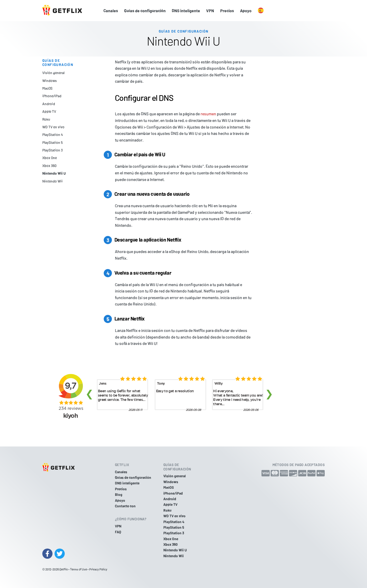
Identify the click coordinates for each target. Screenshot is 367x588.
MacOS (47, 88)
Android (49, 104)
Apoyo (246, 11)
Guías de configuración (145, 11)
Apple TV (49, 111)
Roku (46, 119)
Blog (119, 494)
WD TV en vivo (53, 127)
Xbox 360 (49, 166)
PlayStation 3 (53, 150)
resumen (208, 114)
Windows (50, 81)
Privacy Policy (98, 569)
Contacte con (125, 506)
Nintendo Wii (53, 181)
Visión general (53, 73)
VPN (210, 11)
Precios (227, 11)
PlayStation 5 (53, 142)
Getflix (64, 569)
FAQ (118, 532)
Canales (111, 11)
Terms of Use (78, 569)
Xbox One (50, 158)
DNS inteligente (186, 11)
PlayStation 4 (53, 135)
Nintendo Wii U (54, 173)
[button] (261, 11)
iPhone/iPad (52, 96)
